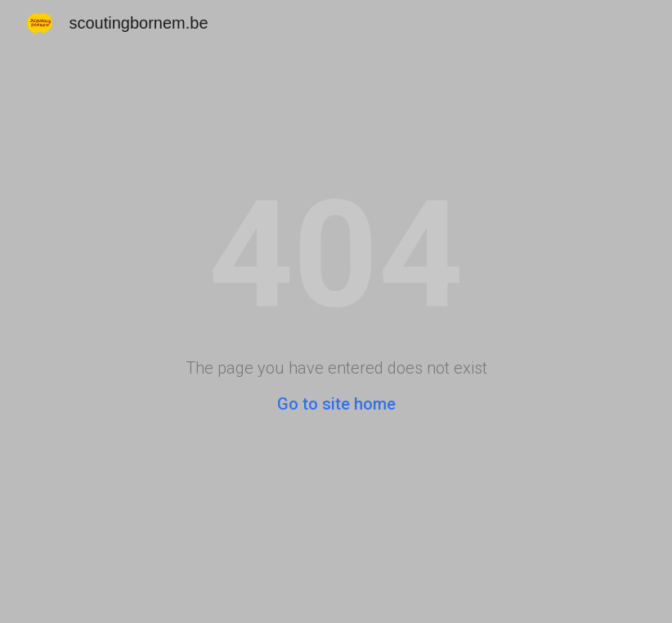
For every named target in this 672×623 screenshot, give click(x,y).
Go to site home (336, 404)
